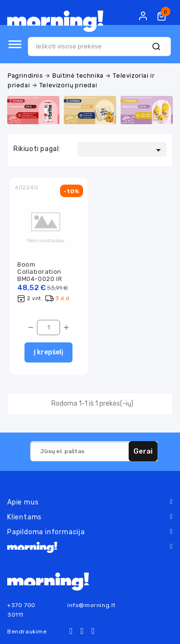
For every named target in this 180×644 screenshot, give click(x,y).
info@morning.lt (91, 605)
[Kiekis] (48, 328)
